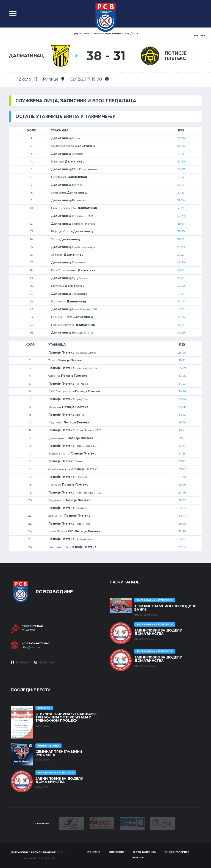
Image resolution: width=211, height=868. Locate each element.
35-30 (181, 278)
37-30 (181, 162)
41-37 (181, 177)
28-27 (181, 169)
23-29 (181, 247)
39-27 (181, 255)
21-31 (181, 154)
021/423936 (28, 630)
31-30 (182, 384)
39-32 (182, 500)
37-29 (181, 216)
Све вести (117, 852)
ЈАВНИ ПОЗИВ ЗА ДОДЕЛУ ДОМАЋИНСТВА (158, 632)
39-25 (181, 317)
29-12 (182, 461)
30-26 (182, 391)
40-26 (182, 485)
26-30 (181, 262)
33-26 (181, 138)
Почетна (94, 852)
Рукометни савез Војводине (34, 852)
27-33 (181, 193)
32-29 (181, 333)
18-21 (182, 360)
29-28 (182, 407)
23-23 (182, 508)
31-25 (182, 454)
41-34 (181, 294)
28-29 (182, 353)
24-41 (182, 516)
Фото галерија (144, 852)
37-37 (181, 185)
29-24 (182, 547)
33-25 (182, 376)
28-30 (182, 422)
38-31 (181, 224)
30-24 (181, 208)
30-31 (181, 270)
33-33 (182, 446)
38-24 (181, 200)
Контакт (138, 857)
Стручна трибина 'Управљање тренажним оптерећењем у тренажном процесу (66, 717)
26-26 (182, 493)
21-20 (182, 477)
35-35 (181, 325)
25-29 (182, 368)
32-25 (182, 531)
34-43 (181, 301)
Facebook (20, 662)
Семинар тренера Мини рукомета (59, 753)
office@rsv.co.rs (31, 647)
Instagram (44, 662)
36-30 (181, 231)
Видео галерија (177, 852)
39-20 (182, 524)
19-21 (182, 430)
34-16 (182, 415)
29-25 (181, 146)
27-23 (182, 469)
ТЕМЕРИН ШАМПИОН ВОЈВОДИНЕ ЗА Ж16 (165, 608)
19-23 (181, 309)
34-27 (181, 239)
